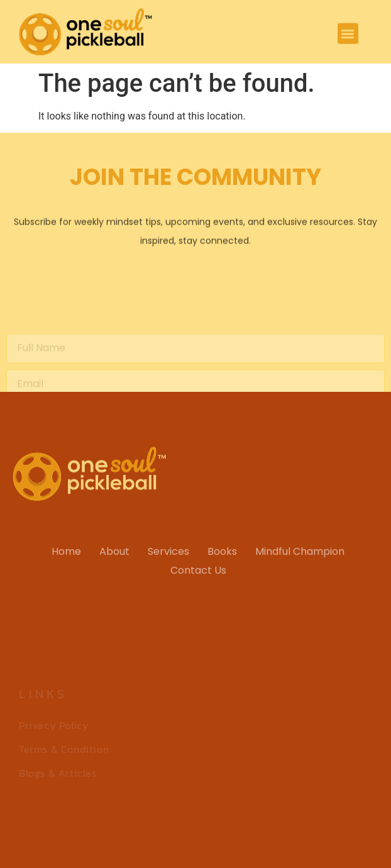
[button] (348, 35)
